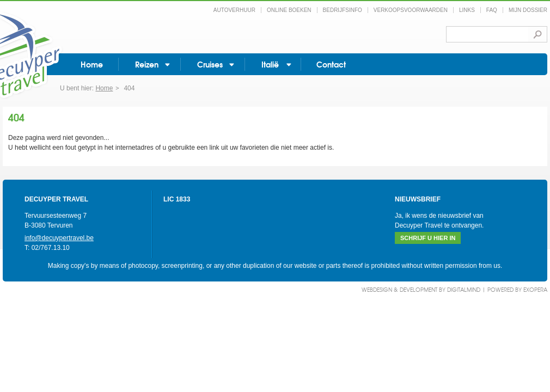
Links (467, 10)
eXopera (535, 289)
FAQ (492, 10)
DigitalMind (464, 289)
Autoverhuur (234, 10)
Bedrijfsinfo (343, 10)
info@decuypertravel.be (59, 238)
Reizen (147, 64)
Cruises (210, 64)
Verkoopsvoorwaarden (411, 10)
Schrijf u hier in (428, 238)
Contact (331, 64)
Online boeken (289, 10)
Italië (270, 64)
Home (92, 64)
